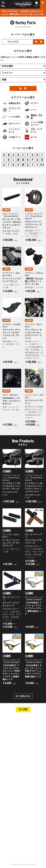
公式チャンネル (11, 822)
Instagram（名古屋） (34, 832)
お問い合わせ (10, 790)
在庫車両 (8, 740)
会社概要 (8, 779)
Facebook (29, 818)
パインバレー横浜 (12, 730)
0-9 (42, 165)
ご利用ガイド (10, 761)
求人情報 (23, 709)
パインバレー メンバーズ (15, 783)
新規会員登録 (10, 751)
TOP (5, 719)
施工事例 (8, 737)
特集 (5, 805)
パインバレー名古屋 (13, 734)
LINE (27, 825)
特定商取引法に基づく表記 (15, 765)
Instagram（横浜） (33, 828)
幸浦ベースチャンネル (13, 826)
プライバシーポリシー (13, 793)
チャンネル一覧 (11, 818)
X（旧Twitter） (31, 822)
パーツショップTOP (13, 755)
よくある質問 (10, 786)
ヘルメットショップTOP (14, 758)
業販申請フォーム (12, 768)
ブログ (6, 799)
